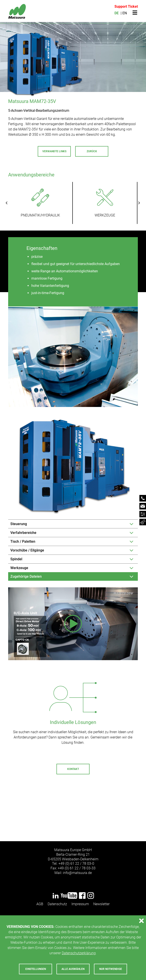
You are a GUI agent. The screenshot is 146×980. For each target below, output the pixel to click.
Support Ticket (126, 6)
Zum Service (73, 827)
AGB (40, 904)
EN (125, 13)
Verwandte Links (54, 151)
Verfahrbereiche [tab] (23, 533)
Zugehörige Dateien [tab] (26, 576)
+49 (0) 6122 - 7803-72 (52, 813)
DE (117, 13)
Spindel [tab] (16, 559)
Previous (10, 203)
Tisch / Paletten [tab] (23, 541)
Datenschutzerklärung (79, 953)
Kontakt (73, 769)
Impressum (80, 904)
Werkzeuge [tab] (19, 568)
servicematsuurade (95, 813)
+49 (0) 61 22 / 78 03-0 (76, 864)
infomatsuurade (77, 873)
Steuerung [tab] (19, 524)
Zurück (92, 151)
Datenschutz (57, 904)
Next (136, 203)
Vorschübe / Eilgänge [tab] (27, 550)
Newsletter (101, 904)
